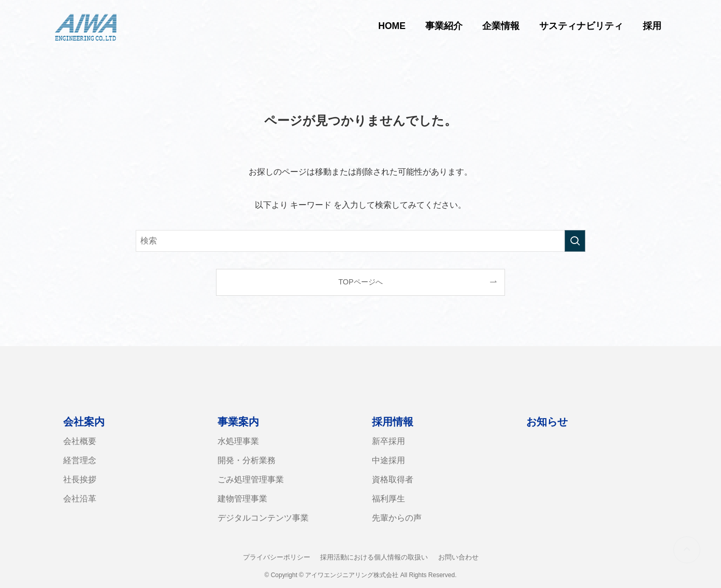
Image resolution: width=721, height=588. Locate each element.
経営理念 (80, 460)
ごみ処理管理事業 (251, 479)
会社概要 (80, 441)
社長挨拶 (80, 479)
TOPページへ (360, 282)
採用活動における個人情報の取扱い (374, 557)
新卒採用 (388, 441)
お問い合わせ (458, 557)
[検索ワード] (360, 241)
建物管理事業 (242, 499)
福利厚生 (388, 499)
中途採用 (388, 460)
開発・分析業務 (247, 460)
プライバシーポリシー (277, 557)
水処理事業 (238, 441)
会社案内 (84, 422)
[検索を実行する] (575, 241)
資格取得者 (393, 479)
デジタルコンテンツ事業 (263, 518)
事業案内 (238, 422)
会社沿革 (80, 499)
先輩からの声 (397, 518)
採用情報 (393, 422)
